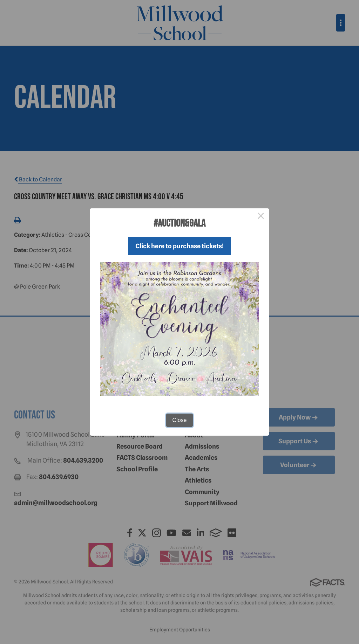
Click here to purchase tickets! (179, 246)
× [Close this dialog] (261, 217)
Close (180, 420)
